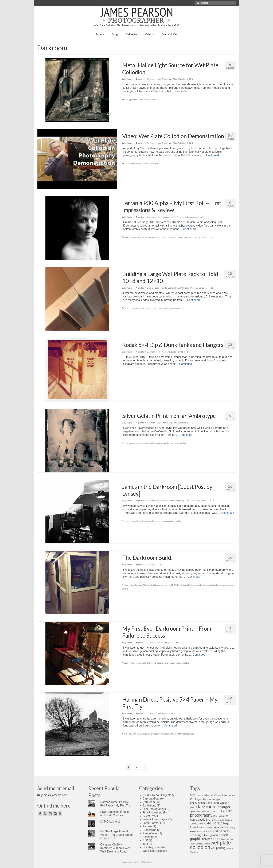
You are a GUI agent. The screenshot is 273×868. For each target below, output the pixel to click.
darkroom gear (130, 308)
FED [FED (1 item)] (218, 812)
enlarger (145, 443)
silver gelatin (166, 443)
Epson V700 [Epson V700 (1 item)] (206, 812)
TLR (145, 844)
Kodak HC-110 (188, 237)
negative (152, 443)
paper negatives (169, 521)
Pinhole (147, 826)
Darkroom (151, 79)
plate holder (141, 308)
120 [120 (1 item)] (198, 796)
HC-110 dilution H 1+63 (173, 237)
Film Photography (164, 217)
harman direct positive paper (148, 734)
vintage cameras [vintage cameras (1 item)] (203, 844)
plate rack (150, 308)
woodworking (175, 308)
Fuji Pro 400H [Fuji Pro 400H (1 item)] (223, 816)
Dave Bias (144, 237)
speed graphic (188, 734)
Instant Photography (155, 819)
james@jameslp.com (52, 795)
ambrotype (128, 100)
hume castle (164, 734)
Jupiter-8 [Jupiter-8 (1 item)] (228, 820)
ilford (164, 663)
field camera (146, 521)
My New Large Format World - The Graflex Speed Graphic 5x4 (117, 835)
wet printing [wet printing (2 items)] (218, 848)
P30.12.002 (208, 237)
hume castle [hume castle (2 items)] (198, 820)
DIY (175, 585)
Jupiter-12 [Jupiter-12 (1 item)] (194, 824)
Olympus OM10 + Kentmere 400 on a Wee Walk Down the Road (115, 848)
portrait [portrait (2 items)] (217, 831)
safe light (176, 663)
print (158, 443)
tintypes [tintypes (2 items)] (207, 839)
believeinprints (140, 663)
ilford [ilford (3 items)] (210, 819)
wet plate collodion (151, 100)
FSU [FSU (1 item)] (215, 816)
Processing (192, 217)
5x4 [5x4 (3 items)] (193, 795)
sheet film (178, 734)
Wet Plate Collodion (177, 79)
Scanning (148, 837)
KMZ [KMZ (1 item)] (201, 824)
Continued (182, 91)
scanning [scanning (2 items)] (196, 835)
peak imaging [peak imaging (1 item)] (230, 828)
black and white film (132, 237)
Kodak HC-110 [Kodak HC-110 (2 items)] (213, 823)
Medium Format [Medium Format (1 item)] (205, 828)
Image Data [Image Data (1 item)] (219, 820)
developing (136, 521)
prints (200, 585)
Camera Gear (174, 288)
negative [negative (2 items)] (218, 827)
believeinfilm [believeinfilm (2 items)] (198, 803)
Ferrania (152, 237)
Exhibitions (149, 806)
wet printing (185, 663)
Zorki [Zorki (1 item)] (196, 852)
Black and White (141, 585)
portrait (127, 164)
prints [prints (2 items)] (226, 831)
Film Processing (179, 217)
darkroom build (167, 585)
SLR (145, 840)
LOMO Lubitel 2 (110, 822)
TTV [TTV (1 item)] (219, 839)
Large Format (162, 79)
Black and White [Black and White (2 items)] (217, 803)
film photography (184, 585)
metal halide (138, 100)
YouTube (154, 164)
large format (157, 521)
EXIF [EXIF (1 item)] (214, 812)
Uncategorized (152, 847)
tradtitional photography (222, 585)
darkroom (137, 443)
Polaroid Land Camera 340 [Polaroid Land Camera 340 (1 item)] (201, 831)
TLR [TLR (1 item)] (214, 839)
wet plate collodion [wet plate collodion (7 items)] (211, 845)
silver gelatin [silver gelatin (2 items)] (210, 835)
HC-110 (159, 237)
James (129, 79)
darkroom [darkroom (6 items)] (206, 807)
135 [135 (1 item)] (202, 796)
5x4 (125, 734)
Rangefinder (150, 833)
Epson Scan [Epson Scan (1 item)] (195, 812)
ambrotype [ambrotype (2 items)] (214, 799)
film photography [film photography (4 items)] (211, 813)
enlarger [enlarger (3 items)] (224, 807)
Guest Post (190, 501)
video (132, 164)
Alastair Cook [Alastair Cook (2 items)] (213, 795)
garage (194, 585)
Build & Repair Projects (157, 288)
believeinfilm (129, 585)
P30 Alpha (199, 237)
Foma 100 (132, 734)
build (150, 585)
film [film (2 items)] (223, 811)
